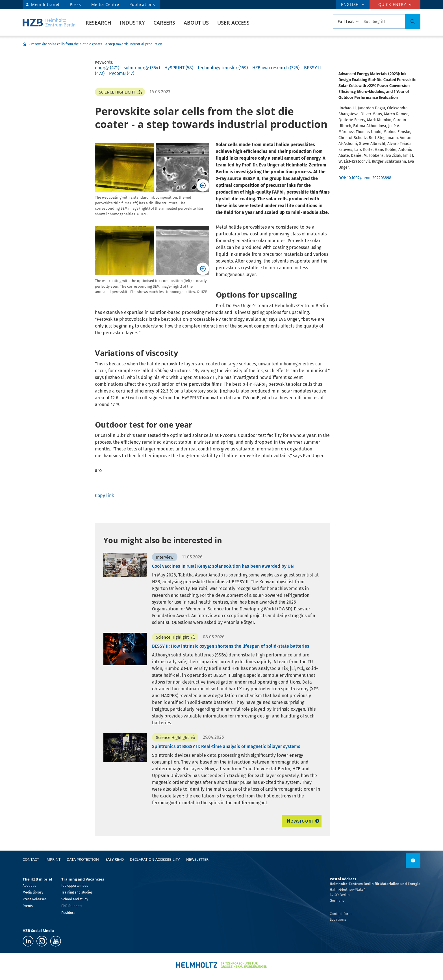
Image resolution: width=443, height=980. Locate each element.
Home (24, 44)
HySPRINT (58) (179, 68)
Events (28, 906)
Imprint (53, 859)
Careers (164, 23)
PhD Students (72, 906)
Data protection (83, 859)
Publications (142, 4)
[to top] (413, 861)
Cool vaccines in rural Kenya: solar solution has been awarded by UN (223, 566)
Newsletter (197, 859)
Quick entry (392, 4)
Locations (338, 919)
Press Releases (35, 899)
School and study (75, 899)
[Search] (413, 21)
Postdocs (68, 913)
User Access (233, 23)
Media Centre (105, 4)
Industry (132, 23)
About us (196, 23)
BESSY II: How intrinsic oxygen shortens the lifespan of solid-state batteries (231, 646)
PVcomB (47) (122, 73)
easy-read (115, 859)
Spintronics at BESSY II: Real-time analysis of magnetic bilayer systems (226, 746)
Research (98, 23)
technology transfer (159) (223, 68)
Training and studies (77, 892)
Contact (31, 859)
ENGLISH (350, 4)
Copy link (104, 496)
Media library (33, 892)
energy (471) (107, 68)
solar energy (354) (142, 68)
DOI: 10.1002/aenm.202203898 (365, 178)
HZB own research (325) (276, 68)
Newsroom (300, 821)
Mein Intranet (45, 4)
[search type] (347, 21)
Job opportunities (75, 886)
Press (75, 4)
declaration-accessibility (155, 859)
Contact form (341, 914)
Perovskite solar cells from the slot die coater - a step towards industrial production (96, 44)
